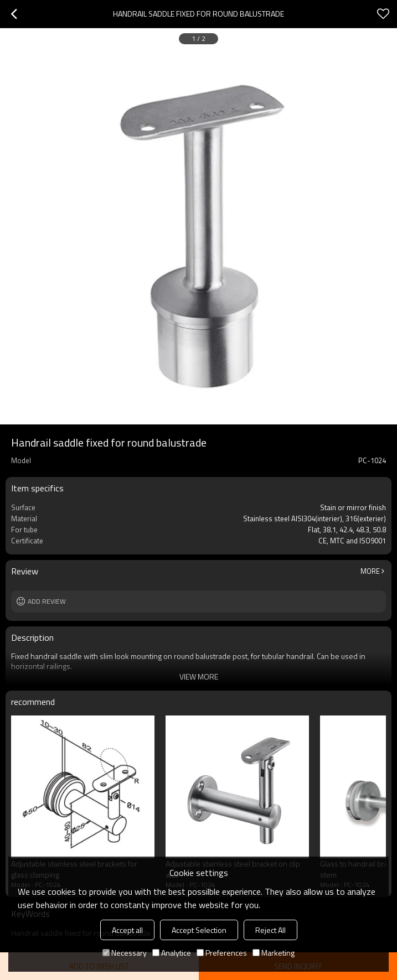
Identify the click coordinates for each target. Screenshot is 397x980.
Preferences (222, 953)
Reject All (270, 930)
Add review (47, 601)
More (370, 571)
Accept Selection (199, 930)
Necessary (125, 953)
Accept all (127, 930)
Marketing (274, 953)
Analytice (172, 953)
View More (199, 676)
